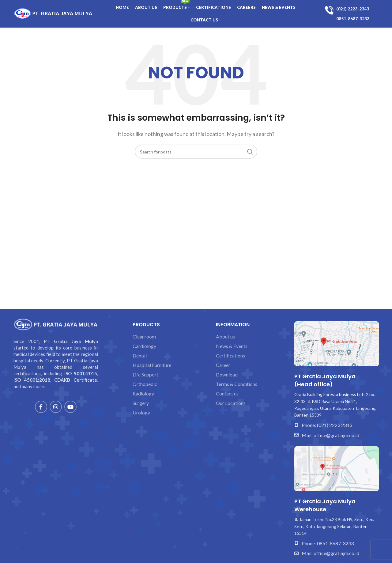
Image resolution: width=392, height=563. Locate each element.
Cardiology (144, 346)
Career (223, 365)
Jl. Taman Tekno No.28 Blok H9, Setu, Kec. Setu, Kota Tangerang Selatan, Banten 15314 (334, 526)
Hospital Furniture (152, 365)
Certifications (230, 356)
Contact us (227, 394)
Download (227, 375)
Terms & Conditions (237, 384)
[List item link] (337, 425)
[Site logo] (53, 13)
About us (225, 337)
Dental (140, 356)
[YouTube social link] (70, 407)
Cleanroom (144, 337)
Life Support (145, 375)
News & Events (232, 346)
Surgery (141, 403)
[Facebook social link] (41, 407)
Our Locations (231, 403)
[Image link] (337, 343)
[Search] (196, 152)
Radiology (143, 394)
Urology (141, 413)
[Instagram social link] (56, 407)
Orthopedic (145, 384)
